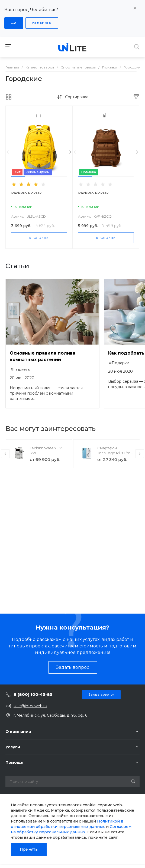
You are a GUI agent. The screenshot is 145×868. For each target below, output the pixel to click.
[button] (18, 177)
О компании (18, 732)
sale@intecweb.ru (30, 706)
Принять (29, 849)
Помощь (14, 762)
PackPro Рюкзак (26, 193)
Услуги (13, 747)
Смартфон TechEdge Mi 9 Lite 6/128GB (114, 453)
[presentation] (8, 152)
